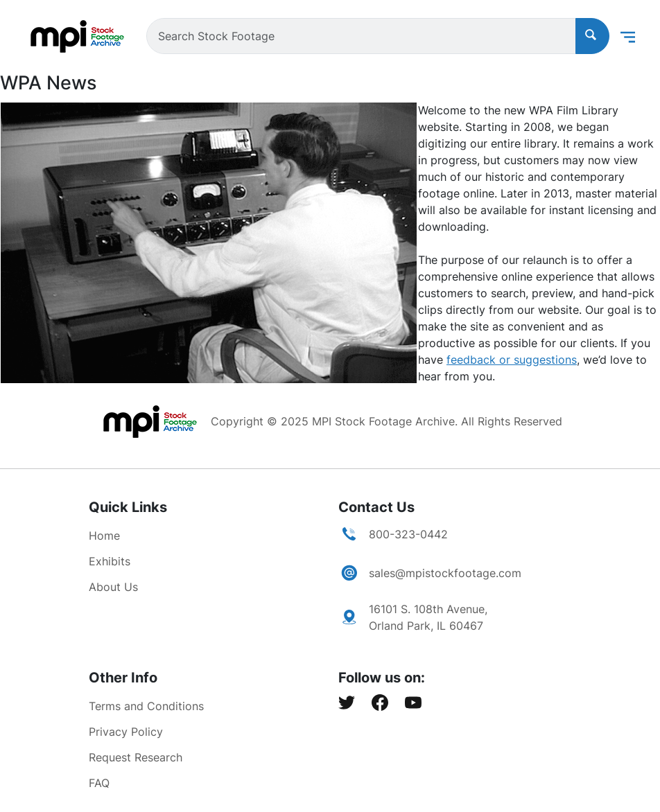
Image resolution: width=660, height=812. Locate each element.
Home (104, 536)
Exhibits (110, 561)
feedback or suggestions (512, 360)
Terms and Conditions (146, 706)
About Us (113, 587)
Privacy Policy (126, 732)
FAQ (99, 783)
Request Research (136, 757)
